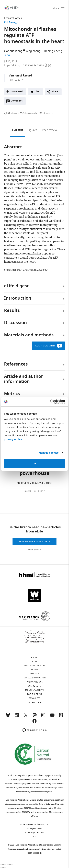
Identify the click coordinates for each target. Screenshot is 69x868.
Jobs (35, 661)
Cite (37, 92)
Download (17, 92)
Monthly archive (34, 690)
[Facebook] (34, 723)
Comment (18, 102)
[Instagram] (43, 717)
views (11, 113)
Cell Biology (11, 22)
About (34, 657)
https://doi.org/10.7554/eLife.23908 (24, 65)
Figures (32, 130)
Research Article (13, 18)
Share (55, 92)
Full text (18, 130)
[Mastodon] (34, 717)
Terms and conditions (35, 678)
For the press (35, 694)
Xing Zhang (33, 51)
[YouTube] (52, 717)
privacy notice (13, 439)
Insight (28, 491)
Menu (56, 8)
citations (46, 113)
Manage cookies (49, 453)
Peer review (49, 130)
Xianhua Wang (13, 51)
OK (35, 463)
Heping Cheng (53, 51)
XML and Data (35, 702)
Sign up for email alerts (34, 542)
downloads (28, 113)
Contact (35, 674)
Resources (35, 698)
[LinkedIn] (17, 717)
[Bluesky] (8, 717)
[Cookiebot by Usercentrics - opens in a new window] (50, 402)
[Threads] (61, 717)
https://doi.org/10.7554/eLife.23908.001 (26, 270)
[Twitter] (26, 717)
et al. (9, 55)
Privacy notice (35, 549)
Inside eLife (35, 686)
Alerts (35, 670)
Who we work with (35, 665)
